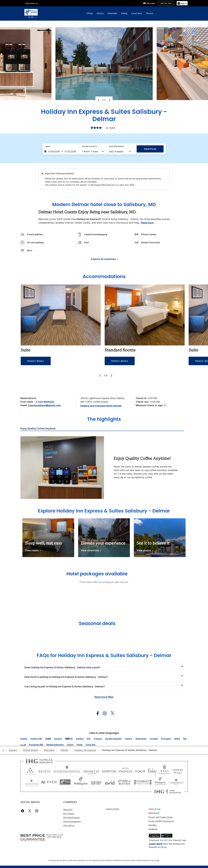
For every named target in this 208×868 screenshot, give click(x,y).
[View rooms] (32, 551)
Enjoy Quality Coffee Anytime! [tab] (38, 429)
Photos (150, 13)
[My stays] (149, 3)
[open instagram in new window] (103, 713)
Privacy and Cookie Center (161, 817)
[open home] (4, 750)
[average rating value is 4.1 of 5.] (100, 128)
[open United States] (30, 750)
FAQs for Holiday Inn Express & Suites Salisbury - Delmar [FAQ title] (104, 655)
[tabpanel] (104, 467)
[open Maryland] (49, 750)
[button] (36, 361)
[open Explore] (14, 750)
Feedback (153, 829)
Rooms (100, 13)
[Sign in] (182, 3)
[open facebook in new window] (96, 713)
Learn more (156, 844)
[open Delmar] (64, 750)
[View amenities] (90, 551)
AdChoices (154, 813)
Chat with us (32, 3)
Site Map (152, 825)
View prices (150, 149)
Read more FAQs (104, 697)
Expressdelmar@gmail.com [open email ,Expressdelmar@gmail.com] (44, 405)
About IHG (68, 810)
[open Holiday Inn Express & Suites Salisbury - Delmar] (129, 750)
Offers (90, 13)
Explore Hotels (112, 809)
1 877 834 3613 (54, 837)
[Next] (109, 100)
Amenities (112, 13)
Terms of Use (154, 809)
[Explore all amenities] (104, 260)
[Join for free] (166, 3)
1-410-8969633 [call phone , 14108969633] (45, 402)
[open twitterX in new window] (111, 713)
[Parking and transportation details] (101, 406)
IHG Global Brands (71, 818)
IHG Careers (69, 814)
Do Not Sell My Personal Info (161, 821)
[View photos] (144, 551)
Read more (147, 223)
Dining (124, 13)
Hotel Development (72, 821)
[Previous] (99, 100)
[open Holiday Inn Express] (85, 750)
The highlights (104, 419)
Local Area (137, 13)
